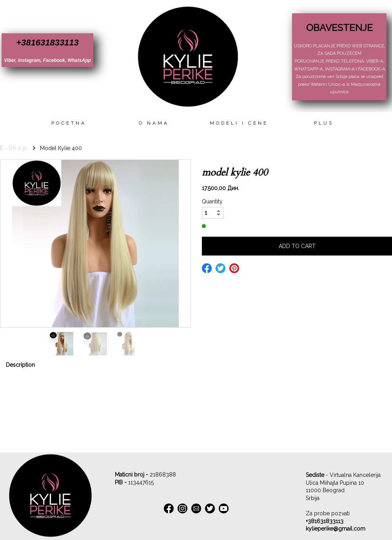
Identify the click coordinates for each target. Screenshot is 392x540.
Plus (324, 123)
